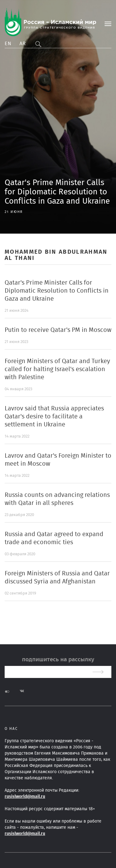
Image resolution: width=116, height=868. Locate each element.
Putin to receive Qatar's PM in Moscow (58, 330)
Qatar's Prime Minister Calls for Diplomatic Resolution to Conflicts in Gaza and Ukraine (57, 291)
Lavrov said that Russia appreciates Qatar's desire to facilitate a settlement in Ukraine (54, 417)
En (8, 44)
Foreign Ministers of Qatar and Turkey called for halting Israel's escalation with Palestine (57, 369)
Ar (23, 44)
